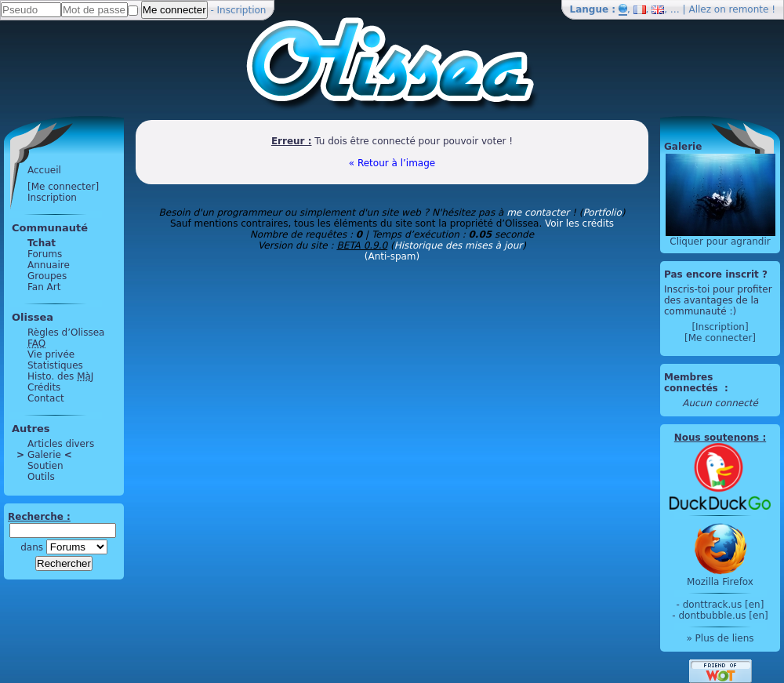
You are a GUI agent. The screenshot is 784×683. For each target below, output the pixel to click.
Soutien (45, 466)
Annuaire (49, 265)
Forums (45, 254)
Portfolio (602, 213)
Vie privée (51, 354)
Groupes (47, 276)
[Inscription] (720, 327)
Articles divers (61, 444)
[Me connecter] (63, 187)
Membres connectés (693, 383)
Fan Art (44, 287)
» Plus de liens (720, 638)
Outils (41, 477)
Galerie (44, 455)
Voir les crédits (579, 223)
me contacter (538, 213)
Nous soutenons (717, 438)
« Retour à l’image (392, 163)
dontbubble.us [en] (723, 616)
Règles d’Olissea (66, 332)
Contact (46, 398)
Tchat (42, 243)
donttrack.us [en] (724, 605)
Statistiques (55, 365)
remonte (749, 9)
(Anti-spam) (392, 256)
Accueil (44, 170)
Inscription (242, 10)
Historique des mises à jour (459, 245)
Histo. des (60, 376)
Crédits (44, 387)
